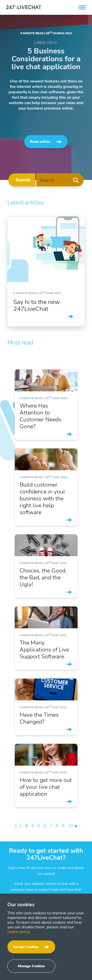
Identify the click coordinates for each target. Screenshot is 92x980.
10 (71, 826)
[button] (82, 7)
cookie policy (19, 932)
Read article (40, 142)
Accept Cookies (26, 947)
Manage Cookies (31, 966)
